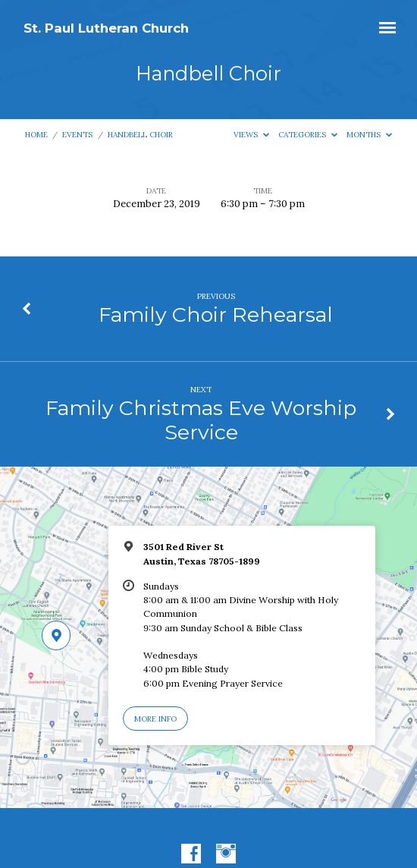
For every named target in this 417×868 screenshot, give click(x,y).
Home (36, 135)
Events (77, 135)
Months (369, 135)
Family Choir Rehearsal (216, 314)
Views (251, 135)
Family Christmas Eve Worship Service (201, 420)
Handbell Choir (140, 135)
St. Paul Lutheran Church (106, 28)
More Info (155, 719)
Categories (308, 135)
